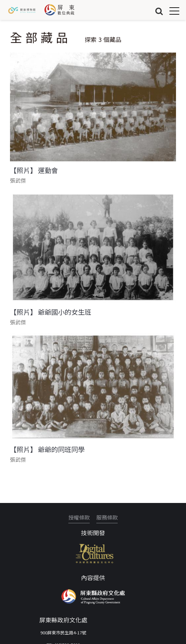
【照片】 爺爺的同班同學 (47, 449)
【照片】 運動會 (34, 170)
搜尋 (159, 11)
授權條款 (79, 517)
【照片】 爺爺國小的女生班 (51, 312)
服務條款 (107, 517)
